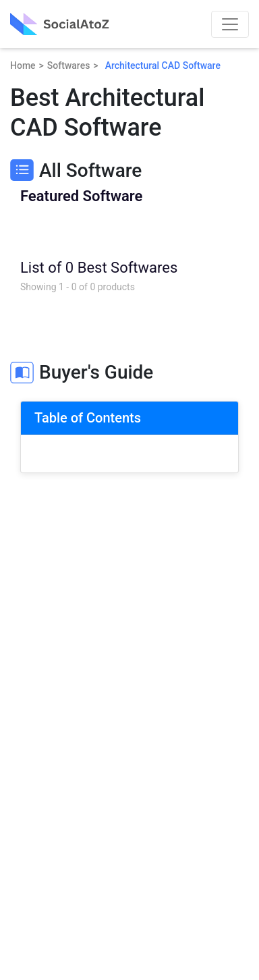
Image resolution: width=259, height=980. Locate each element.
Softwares (69, 65)
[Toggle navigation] (230, 24)
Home (23, 65)
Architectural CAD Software (163, 65)
